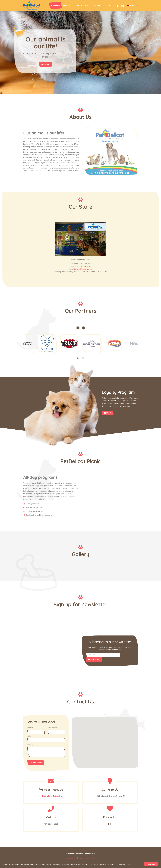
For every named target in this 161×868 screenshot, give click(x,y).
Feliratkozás (94, 659)
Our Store (78, 5)
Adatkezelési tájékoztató (75, 858)
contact (108, 413)
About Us (67, 5)
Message (31, 745)
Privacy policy (90, 858)
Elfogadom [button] (151, 864)
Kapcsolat (43, 67)
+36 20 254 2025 (83, 266)
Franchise (98, 5)
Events (88, 5)
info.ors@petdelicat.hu (83, 269)
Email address (54, 728)
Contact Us (109, 5)
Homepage (55, 5)
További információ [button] (124, 864)
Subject (30, 736)
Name (30, 728)
